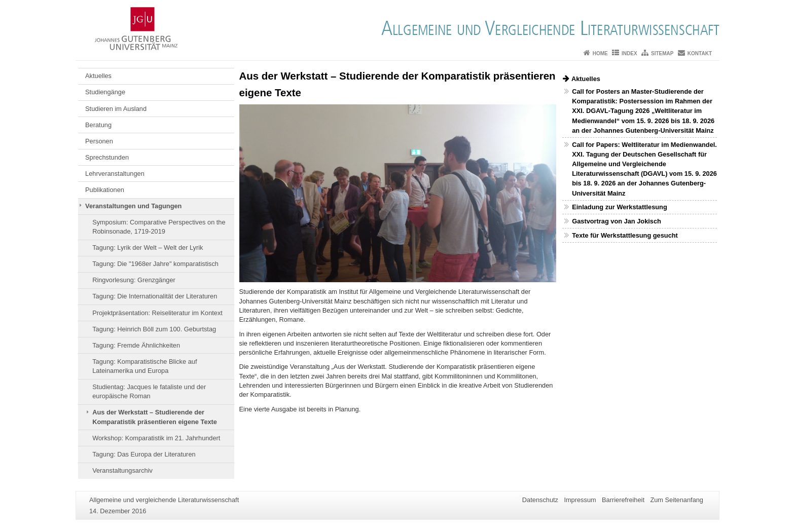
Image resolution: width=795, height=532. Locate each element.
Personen (99, 141)
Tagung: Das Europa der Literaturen (144, 454)
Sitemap (662, 53)
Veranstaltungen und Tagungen (133, 206)
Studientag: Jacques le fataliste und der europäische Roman (149, 391)
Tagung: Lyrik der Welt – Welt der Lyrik (148, 248)
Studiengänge (105, 92)
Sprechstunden (107, 157)
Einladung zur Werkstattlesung (619, 207)
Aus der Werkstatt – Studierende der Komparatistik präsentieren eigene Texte (155, 417)
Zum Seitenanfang (677, 500)
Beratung (98, 125)
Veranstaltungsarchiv (122, 470)
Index (629, 53)
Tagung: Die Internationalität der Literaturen (155, 296)
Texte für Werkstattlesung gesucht (625, 235)
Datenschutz (540, 500)
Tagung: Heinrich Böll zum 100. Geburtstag (154, 329)
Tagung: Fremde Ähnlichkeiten (136, 345)
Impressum (580, 500)
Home (600, 53)
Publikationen (105, 190)
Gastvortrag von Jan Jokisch (617, 221)
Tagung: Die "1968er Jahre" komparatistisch (155, 264)
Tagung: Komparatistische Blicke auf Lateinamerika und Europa (144, 366)
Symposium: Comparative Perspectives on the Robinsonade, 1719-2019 (159, 227)
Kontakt (700, 53)
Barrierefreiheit (623, 500)
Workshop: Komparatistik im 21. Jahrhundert (156, 438)
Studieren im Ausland (116, 109)
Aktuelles (98, 76)
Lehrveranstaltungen (115, 174)
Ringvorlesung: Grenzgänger (134, 280)
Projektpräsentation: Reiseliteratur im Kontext (157, 313)
